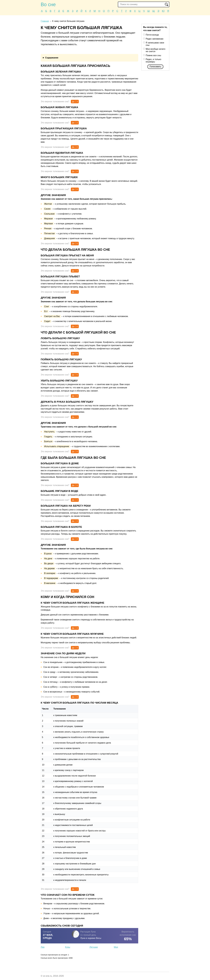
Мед (116, 947)
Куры (68, 947)
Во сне (48, 4)
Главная (45, 21)
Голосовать (155, 67)
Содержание (52, 58)
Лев (43, 947)
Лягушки (94, 947)
